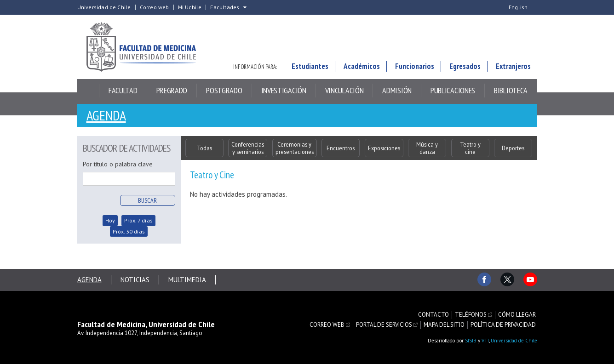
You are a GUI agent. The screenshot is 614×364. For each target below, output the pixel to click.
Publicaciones (453, 90)
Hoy (110, 220)
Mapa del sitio (444, 325)
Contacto (433, 315)
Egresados (465, 66)
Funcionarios (415, 66)
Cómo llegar (517, 315)
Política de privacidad (503, 325)
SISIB (471, 341)
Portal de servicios (384, 325)
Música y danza (427, 148)
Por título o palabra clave (118, 164)
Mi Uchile (190, 7)
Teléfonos (471, 315)
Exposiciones (384, 148)
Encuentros (341, 148)
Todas (204, 148)
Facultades (225, 7)
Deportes (513, 148)
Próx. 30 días (129, 231)
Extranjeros (513, 66)
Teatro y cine (470, 148)
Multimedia (187, 280)
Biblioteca (511, 90)
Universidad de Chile (104, 7)
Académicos (362, 66)
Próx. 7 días (138, 220)
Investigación (284, 90)
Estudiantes (310, 66)
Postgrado (224, 90)
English (518, 7)
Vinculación (344, 90)
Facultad (123, 90)
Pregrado (172, 90)
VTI (485, 341)
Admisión (397, 90)
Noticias (135, 280)
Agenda (106, 115)
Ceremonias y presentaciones (295, 148)
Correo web (155, 7)
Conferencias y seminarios (248, 148)
